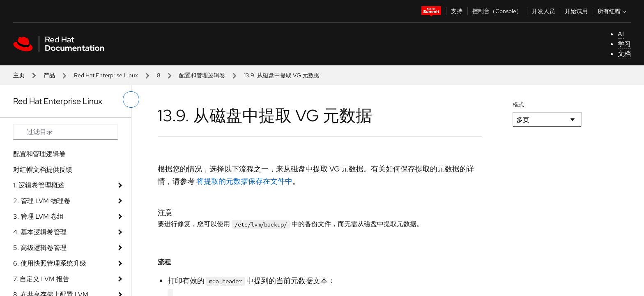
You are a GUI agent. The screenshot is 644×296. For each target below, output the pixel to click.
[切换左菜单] (131, 99)
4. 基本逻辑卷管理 (40, 232)
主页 (19, 75)
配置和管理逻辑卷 (202, 75)
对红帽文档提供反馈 (43, 170)
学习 (624, 44)
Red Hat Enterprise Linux (106, 75)
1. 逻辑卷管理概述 (39, 185)
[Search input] (66, 132)
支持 (457, 11)
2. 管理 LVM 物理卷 (42, 201)
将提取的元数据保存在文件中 (244, 181)
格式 (518, 104)
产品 (49, 75)
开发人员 (543, 11)
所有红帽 (613, 11)
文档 (624, 54)
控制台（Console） (497, 11)
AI (621, 34)
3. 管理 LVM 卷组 (38, 216)
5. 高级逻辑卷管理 (40, 248)
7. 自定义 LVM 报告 (41, 279)
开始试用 (576, 11)
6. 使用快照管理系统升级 (50, 263)
